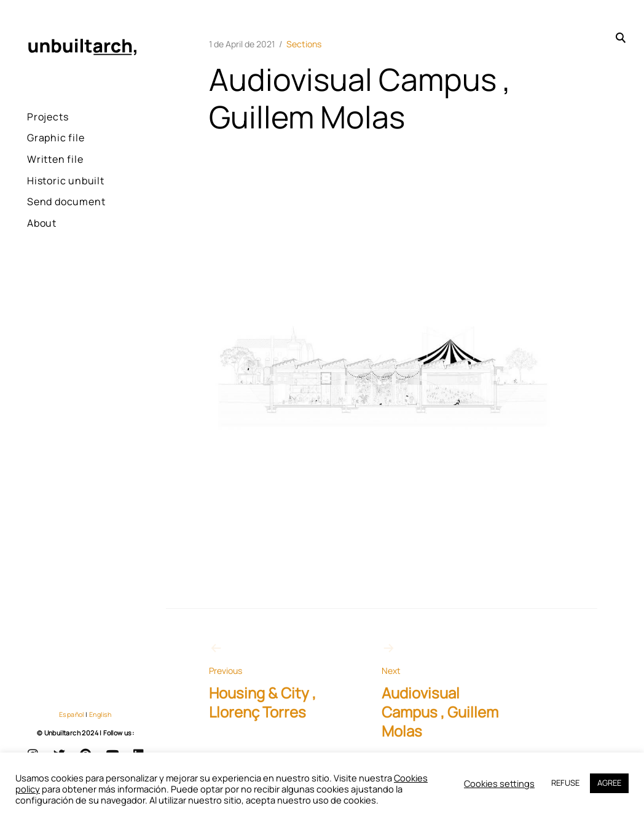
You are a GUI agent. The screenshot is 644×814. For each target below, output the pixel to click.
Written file (55, 159)
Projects (48, 117)
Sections (304, 44)
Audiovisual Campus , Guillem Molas (446, 691)
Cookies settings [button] (499, 784)
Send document (66, 202)
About (42, 223)
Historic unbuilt (66, 181)
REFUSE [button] (565, 783)
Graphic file (56, 138)
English (100, 714)
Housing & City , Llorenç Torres (274, 681)
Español (72, 714)
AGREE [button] (609, 783)
